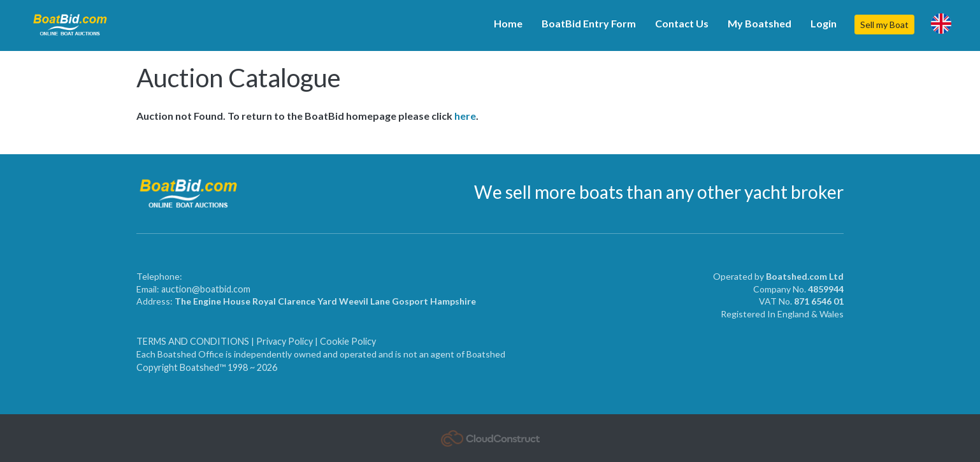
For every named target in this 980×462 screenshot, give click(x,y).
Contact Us (682, 23)
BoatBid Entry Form (589, 23)
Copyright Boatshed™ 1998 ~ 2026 (207, 367)
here (465, 116)
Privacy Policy (285, 341)
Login (824, 23)
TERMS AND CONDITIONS (194, 341)
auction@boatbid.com (206, 289)
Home (508, 23)
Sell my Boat (884, 25)
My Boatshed (760, 23)
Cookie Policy (348, 341)
